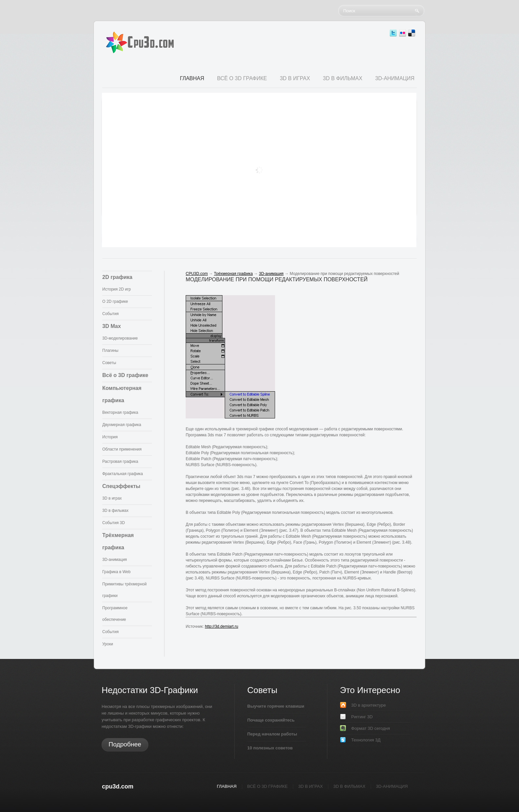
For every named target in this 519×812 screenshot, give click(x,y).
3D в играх (112, 498)
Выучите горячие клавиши (276, 706)
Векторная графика (120, 412)
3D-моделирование (120, 338)
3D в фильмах (115, 511)
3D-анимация (115, 560)
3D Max (112, 326)
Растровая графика (120, 461)
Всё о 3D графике (125, 375)
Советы (109, 363)
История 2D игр (117, 289)
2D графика (117, 277)
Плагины (110, 351)
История (110, 437)
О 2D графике (115, 301)
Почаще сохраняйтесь (271, 720)
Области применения (122, 449)
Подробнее (125, 744)
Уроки (108, 644)
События (111, 314)
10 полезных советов (270, 748)
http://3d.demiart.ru (222, 626)
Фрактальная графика (123, 474)
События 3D (114, 523)
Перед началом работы (272, 734)
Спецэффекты (121, 486)
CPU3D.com (197, 274)
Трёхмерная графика (233, 274)
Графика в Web (116, 572)
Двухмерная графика (122, 425)
